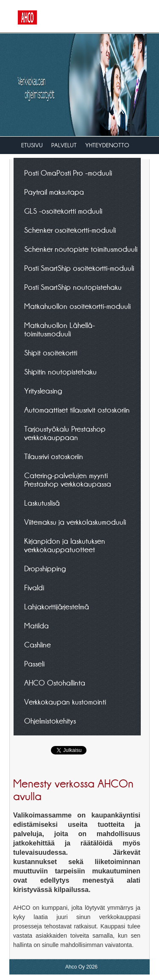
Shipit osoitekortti (51, 352)
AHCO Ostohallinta (55, 683)
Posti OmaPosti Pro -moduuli (68, 173)
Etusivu (32, 145)
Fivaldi (34, 587)
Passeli (34, 663)
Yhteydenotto (107, 145)
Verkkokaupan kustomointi (65, 702)
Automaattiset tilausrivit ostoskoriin (77, 410)
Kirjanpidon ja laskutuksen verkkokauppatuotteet (65, 545)
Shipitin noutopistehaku (60, 372)
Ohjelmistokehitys (50, 721)
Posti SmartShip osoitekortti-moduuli (79, 268)
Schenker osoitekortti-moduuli (70, 230)
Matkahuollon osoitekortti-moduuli (77, 306)
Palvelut (64, 145)
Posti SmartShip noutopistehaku (73, 287)
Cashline (38, 644)
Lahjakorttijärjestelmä (57, 606)
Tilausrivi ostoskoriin (54, 456)
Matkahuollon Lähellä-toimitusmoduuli (60, 329)
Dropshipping (45, 568)
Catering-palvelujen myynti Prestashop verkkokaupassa (68, 479)
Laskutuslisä (42, 503)
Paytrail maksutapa (54, 192)
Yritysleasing (43, 391)
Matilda (36, 625)
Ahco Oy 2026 (81, 967)
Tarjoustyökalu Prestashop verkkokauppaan (65, 433)
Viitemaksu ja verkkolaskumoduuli (75, 522)
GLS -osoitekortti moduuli (63, 211)
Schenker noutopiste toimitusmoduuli (81, 249)
